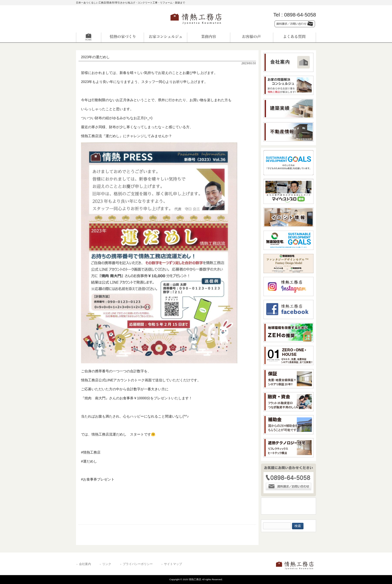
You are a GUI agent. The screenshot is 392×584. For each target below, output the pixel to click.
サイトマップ (173, 564)
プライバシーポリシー (138, 564)
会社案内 (85, 564)
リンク (107, 564)
